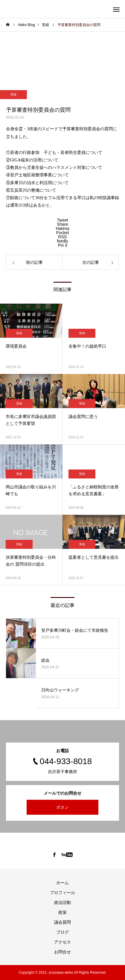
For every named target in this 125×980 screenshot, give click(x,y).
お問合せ (62, 952)
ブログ (62, 932)
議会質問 (62, 922)
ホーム (62, 883)
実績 (13, 94)
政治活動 (62, 902)
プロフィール (62, 893)
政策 (62, 912)
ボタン (62, 807)
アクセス (62, 942)
